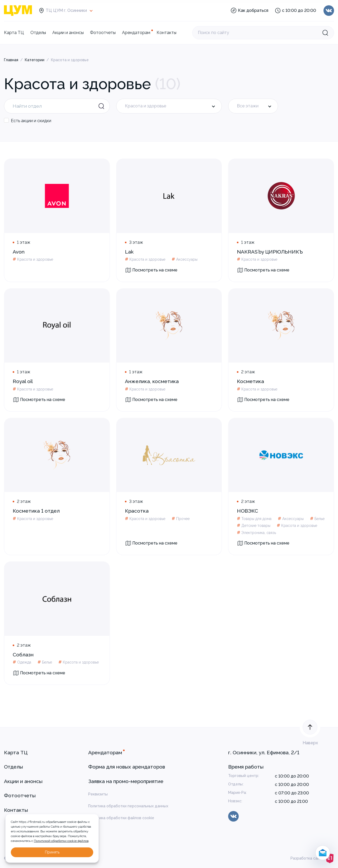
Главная (11, 60)
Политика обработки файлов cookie (121, 818)
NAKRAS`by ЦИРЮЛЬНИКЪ (270, 252)
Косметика (250, 381)
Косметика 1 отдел (36, 511)
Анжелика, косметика (152, 381)
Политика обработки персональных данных (128, 806)
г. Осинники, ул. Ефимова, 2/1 (264, 752)
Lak (129, 252)
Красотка (137, 511)
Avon (19, 252)
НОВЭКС (247, 511)
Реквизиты (98, 794)
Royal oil (23, 381)
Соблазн (23, 655)
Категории (35, 60)
